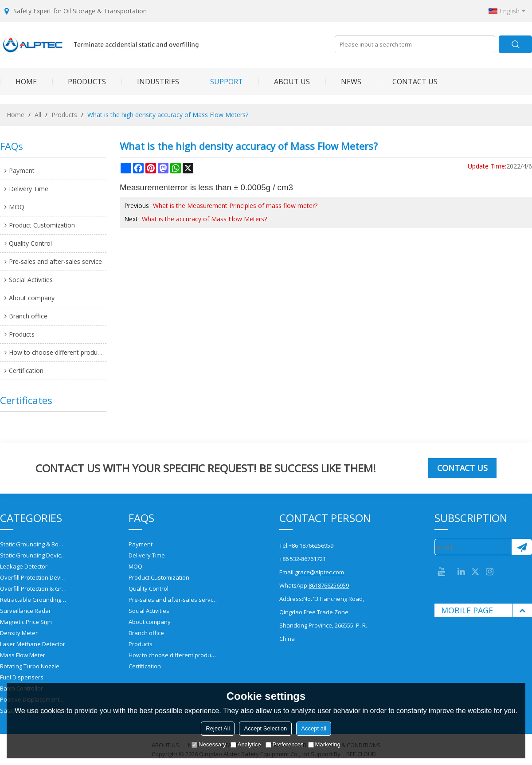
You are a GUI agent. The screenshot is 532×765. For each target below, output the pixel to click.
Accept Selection (265, 728)
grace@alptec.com (319, 572)
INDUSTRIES (150, 82)
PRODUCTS (79, 82)
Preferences (285, 744)
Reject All (218, 728)
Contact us (462, 468)
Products (64, 115)
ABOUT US (284, 82)
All (38, 115)
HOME (18, 82)
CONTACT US (407, 82)
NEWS (343, 82)
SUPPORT (219, 82)
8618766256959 (329, 585)
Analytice (246, 744)
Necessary (209, 744)
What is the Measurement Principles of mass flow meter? (235, 206)
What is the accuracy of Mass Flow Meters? (204, 219)
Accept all (313, 728)
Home (16, 115)
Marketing (324, 744)
